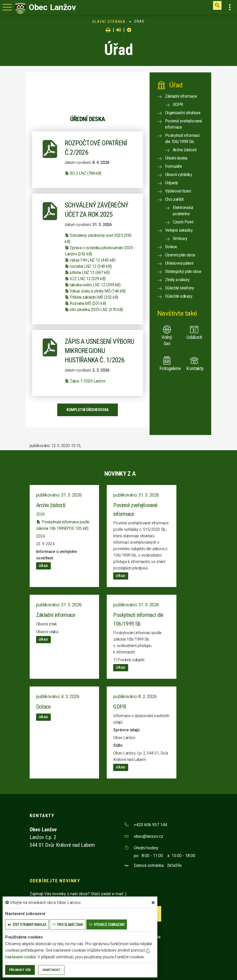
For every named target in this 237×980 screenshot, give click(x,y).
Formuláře (174, 166)
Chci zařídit (174, 199)
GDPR (178, 104)
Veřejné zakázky (179, 230)
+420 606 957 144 (150, 825)
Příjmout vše (20, 970)
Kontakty (194, 368)
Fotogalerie (167, 368)
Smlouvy (180, 238)
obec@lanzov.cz (149, 836)
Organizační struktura (183, 113)
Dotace (171, 247)
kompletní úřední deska (87, 410)
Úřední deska (176, 158)
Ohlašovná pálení (179, 263)
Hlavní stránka (109, 22)
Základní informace (181, 96)
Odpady (172, 183)
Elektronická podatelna (183, 211)
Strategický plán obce (183, 271)
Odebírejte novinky (55, 881)
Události (194, 337)
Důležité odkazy (179, 296)
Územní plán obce (180, 255)
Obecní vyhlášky (179, 175)
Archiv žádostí (185, 150)
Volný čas (167, 340)
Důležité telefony (180, 288)
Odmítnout (51, 970)
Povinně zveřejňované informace (184, 124)
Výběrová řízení (178, 191)
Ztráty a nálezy (177, 280)
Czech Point (183, 222)
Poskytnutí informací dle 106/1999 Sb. (182, 139)
